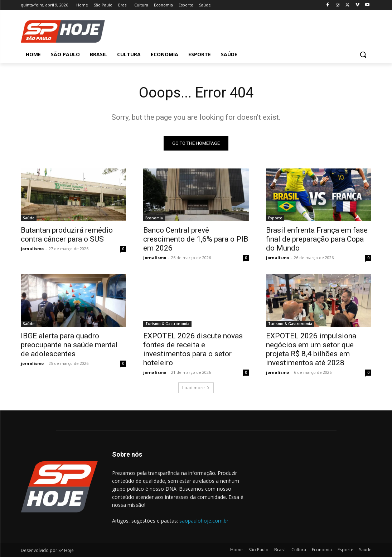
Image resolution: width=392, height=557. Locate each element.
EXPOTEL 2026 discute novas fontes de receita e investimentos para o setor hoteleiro (193, 349)
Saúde (29, 218)
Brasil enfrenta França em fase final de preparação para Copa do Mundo (317, 239)
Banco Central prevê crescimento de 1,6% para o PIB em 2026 (196, 239)
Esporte (275, 218)
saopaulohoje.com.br (204, 521)
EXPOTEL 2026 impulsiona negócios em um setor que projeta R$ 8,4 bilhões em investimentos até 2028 (311, 349)
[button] (363, 54)
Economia (154, 218)
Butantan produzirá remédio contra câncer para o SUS (67, 235)
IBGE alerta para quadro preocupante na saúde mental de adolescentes (69, 344)
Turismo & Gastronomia (167, 323)
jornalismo (32, 249)
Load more (196, 388)
